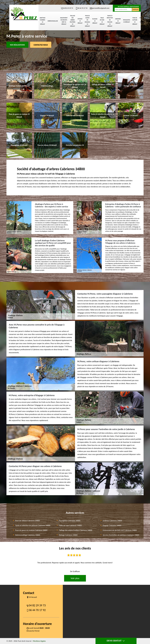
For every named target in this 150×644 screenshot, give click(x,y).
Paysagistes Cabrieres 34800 (70, 521)
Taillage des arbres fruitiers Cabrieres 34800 (76, 530)
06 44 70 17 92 (81, 8)
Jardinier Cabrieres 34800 (112, 521)
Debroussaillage (53, 21)
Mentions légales (39, 641)
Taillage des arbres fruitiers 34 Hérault (73, 21)
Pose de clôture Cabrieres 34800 (27, 521)
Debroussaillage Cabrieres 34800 (28, 535)
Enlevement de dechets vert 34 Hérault (64, 21)
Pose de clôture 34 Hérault (135, 21)
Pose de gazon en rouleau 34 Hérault (87, 21)
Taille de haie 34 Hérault (102, 21)
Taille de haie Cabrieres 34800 (70, 525)
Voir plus (75, 578)
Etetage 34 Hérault (80, 21)
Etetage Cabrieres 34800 (68, 535)
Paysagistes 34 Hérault (127, 21)
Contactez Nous (41, 45)
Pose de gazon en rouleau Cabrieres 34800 (31, 530)
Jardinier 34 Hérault (118, 21)
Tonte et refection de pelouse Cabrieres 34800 (33, 525)
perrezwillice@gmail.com (100, 8)
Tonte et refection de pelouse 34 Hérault (110, 21)
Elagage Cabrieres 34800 (112, 525)
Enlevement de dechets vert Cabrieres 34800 (120, 530)
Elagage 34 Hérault (95, 21)
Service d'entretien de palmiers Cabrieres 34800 (121, 535)
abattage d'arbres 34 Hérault (43, 21)
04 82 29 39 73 (67, 8)
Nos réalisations (17, 45)
